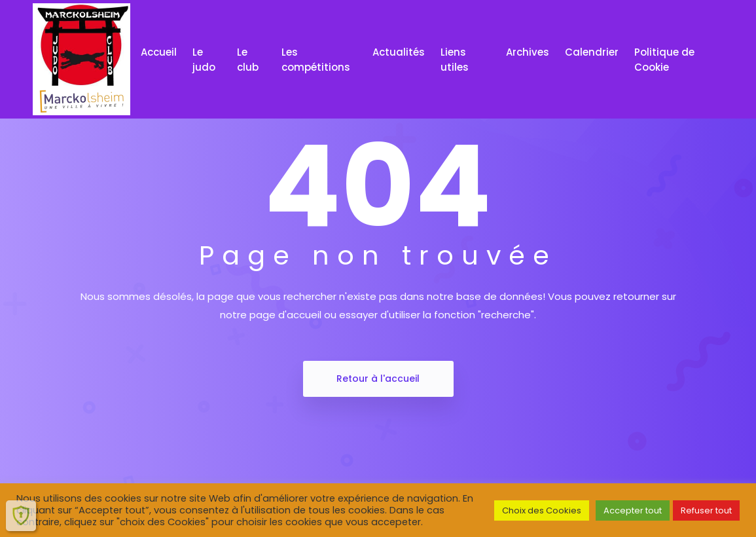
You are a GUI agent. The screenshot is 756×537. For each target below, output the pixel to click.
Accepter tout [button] (633, 510)
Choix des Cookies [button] (542, 510)
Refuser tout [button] (706, 510)
